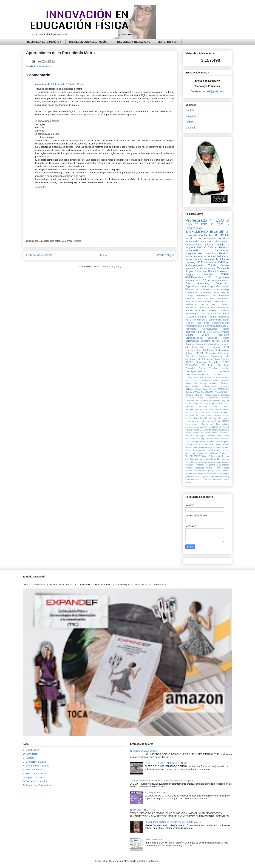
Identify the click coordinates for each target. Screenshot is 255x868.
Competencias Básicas (199, 245)
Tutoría (212, 265)
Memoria (211, 353)
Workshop (210, 468)
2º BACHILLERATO (205, 239)
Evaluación (223, 308)
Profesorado (196, 220)
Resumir (220, 447)
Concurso (225, 398)
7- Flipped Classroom (34, 777)
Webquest (199, 468)
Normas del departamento (205, 433)
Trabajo (189, 295)
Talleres (205, 456)
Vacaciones (190, 465)
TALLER (189, 456)
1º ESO (201, 224)
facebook (190, 128)
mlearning (225, 477)
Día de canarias (211, 347)
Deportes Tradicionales (207, 344)
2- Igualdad (29, 758)
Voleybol (189, 468)
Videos (225, 265)
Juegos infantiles (199, 274)
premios (208, 479)
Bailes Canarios (194, 259)
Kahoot (189, 353)
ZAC (219, 468)
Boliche (213, 389)
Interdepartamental (194, 421)
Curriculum (203, 406)
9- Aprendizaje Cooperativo (37, 785)
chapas (226, 468)
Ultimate (189, 323)
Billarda (198, 389)
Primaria (216, 439)
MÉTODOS (224, 430)
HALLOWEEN (209, 311)
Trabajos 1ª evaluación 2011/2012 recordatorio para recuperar (162, 781)
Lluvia (196, 427)
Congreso (216, 401)
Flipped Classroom (218, 271)
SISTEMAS (191, 317)
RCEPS (189, 362)
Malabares (224, 311)
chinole (189, 471)
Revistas (197, 450)
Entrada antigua (164, 255)
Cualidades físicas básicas (214, 292)
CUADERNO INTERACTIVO (206, 392)
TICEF (226, 362)
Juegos (211, 286)
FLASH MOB (193, 311)
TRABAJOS (191, 365)
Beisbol (202, 332)
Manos (196, 430)
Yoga (199, 323)
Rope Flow (200, 256)
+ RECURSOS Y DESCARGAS (133, 42)
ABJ (200, 299)
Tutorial (202, 368)
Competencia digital (214, 259)
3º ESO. (208, 247)
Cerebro (195, 395)
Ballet (226, 329)
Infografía (213, 418)
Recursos (201, 362)
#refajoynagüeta (194, 265)
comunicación (200, 471)
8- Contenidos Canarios (35, 781)
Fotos (210, 350)
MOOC (199, 353)
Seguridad (214, 362)
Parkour (189, 436)
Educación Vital (202, 412)
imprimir (189, 474)
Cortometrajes (192, 341)
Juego (211, 421)
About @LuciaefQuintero (198, 380)
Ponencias (190, 439)
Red (212, 444)
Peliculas (211, 436)
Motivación (224, 353)
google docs (214, 471)
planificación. (197, 479)
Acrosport (206, 242)
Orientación (223, 286)
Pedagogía (200, 436)
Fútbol (217, 350)
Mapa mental (206, 430)
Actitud (216, 380)
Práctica (225, 359)
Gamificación (222, 250)
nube (188, 479)
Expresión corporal (196, 286)
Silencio (214, 453)
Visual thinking (222, 465)
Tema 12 (215, 459)
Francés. (225, 412)
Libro (188, 424)
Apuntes (210, 299)
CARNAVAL (213, 332)
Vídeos (189, 289)
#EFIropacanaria (207, 262)
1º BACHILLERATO (207, 230)
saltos (226, 479)
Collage (200, 398)
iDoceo (226, 471)
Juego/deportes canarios (200, 253)
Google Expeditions (215, 415)
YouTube (190, 110)
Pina (219, 436)
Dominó (189, 412)
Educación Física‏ (208, 308)
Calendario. (224, 392)
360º (199, 247)
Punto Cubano (202, 444)
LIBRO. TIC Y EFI (168, 42)
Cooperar (225, 401)
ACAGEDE (210, 377)
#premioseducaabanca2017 (198, 374)
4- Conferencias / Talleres (212, 268)
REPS (226, 314)
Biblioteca (190, 389)
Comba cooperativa (215, 335)
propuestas (217, 479)
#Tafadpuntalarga (220, 323)
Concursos (206, 401)
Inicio (103, 255)
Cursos (225, 341)
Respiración (210, 447)
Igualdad (225, 350)
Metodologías (192, 314)
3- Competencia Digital (207, 233)
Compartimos (212, 398)
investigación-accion (213, 474)
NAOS (188, 433)
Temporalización (208, 462)
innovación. (198, 474)
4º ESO (217, 220)
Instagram (191, 116)
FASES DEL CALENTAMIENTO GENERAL (167, 763)
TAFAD (225, 274)
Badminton (224, 299)
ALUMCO (220, 377)
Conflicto (204, 305)
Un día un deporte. (154, 840)
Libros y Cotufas (200, 424)
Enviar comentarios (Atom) (107, 266)
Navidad (205, 314)
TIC (216, 235)
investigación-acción (195, 371)
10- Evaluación (203, 289)
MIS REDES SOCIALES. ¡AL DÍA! (88, 42)
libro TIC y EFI (201, 477)
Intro (205, 421)
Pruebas (189, 444)
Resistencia (199, 447)
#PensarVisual (203, 295)
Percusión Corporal (196, 356)
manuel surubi (42, 84)
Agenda (226, 380)
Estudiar (215, 412)
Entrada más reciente (39, 255)
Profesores (216, 314)
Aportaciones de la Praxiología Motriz (61, 53)
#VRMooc (224, 262)
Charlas (189, 335)
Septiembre (203, 453)
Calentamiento (221, 242)
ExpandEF (217, 232)
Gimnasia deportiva (195, 415)
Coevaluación (211, 395)
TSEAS (197, 456)
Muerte (215, 430)
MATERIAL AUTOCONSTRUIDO (214, 427)
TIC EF (224, 235)
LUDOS (226, 421)
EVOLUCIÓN (192, 308)
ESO (227, 347)
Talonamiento (215, 456)
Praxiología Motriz (43, 66)
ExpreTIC (202, 350)
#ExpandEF (224, 371)
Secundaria (190, 453)
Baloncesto (191, 302)
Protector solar (213, 442)
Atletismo (225, 383)
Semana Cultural (207, 317)
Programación (199, 442)
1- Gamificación (31, 750)
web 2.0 (201, 280)
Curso (215, 406)
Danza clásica (221, 305)
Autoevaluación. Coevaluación (201, 386)
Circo (202, 395)
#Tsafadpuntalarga (195, 326)
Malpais (189, 430)
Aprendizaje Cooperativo (213, 283)
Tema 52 (225, 459)
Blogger (206, 389)
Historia (196, 418)
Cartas (188, 395)
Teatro (202, 459)
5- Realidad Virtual (218, 256)
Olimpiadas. (224, 433)
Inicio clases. (223, 418)
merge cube (214, 477)
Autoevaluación (210, 329)
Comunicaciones (194, 338)
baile (207, 323)
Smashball (224, 453)
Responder (40, 187)
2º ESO (217, 224)
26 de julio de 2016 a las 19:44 (67, 84)
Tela (208, 459)
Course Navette (199, 404)
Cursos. (226, 406)
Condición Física (218, 338)
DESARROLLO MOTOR (197, 409)
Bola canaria (204, 302)
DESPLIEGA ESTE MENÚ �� (44, 42)
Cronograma (213, 404)
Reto (227, 447)
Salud (189, 239)
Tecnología (208, 365)
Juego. (218, 421)
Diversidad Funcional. (219, 409)
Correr (188, 404)
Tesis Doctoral (223, 462)
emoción (225, 368)
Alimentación (191, 383)
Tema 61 (189, 462)
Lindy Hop (215, 424)
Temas (197, 462)
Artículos (214, 383)
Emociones (191, 350)
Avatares (225, 386)
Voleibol (213, 368)
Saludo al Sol (223, 450)
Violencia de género (206, 465)
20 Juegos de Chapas (156, 792)
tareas (188, 482)
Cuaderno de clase (211, 341)
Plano (226, 436)
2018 (196, 377)
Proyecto (225, 442)
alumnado (191, 268)
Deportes (190, 344)
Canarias (225, 332)
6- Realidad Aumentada (35, 773)
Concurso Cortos (193, 401)
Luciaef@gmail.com (213, 91)
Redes (219, 444)
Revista (189, 450)
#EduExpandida (194, 277)
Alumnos (203, 383)
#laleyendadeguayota (215, 326)
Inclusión (204, 418)
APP (227, 377)
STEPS (212, 450)
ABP (202, 377)
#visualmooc (219, 374)
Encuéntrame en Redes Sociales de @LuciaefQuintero (173, 822)
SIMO (205, 450)
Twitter (189, 122)
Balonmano (191, 332)
